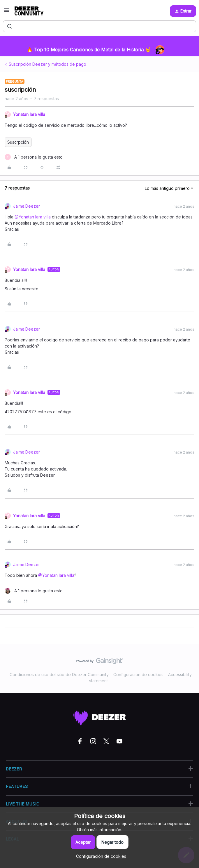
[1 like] (34, 157)
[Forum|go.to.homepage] (29, 11)
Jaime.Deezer (27, 206)
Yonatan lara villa (29, 114)
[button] (6, 12)
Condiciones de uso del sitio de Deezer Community (59, 675)
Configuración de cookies (138, 675)
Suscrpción (18, 142)
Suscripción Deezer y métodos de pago (47, 64)
